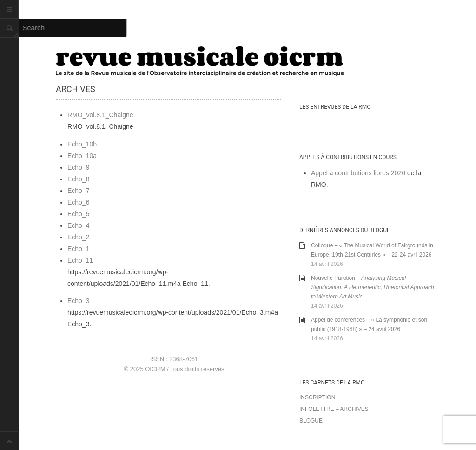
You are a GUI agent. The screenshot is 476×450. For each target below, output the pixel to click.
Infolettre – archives (334, 409)
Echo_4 (78, 225)
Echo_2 (78, 237)
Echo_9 (78, 167)
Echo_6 (78, 202)
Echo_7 (78, 191)
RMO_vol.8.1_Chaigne (100, 115)
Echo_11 (80, 260)
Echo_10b (82, 144)
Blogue (311, 421)
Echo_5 (78, 214)
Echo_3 (78, 301)
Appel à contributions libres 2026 (358, 173)
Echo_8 (78, 179)
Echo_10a (82, 156)
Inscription (317, 397)
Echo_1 (78, 249)
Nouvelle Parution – (373, 287)
